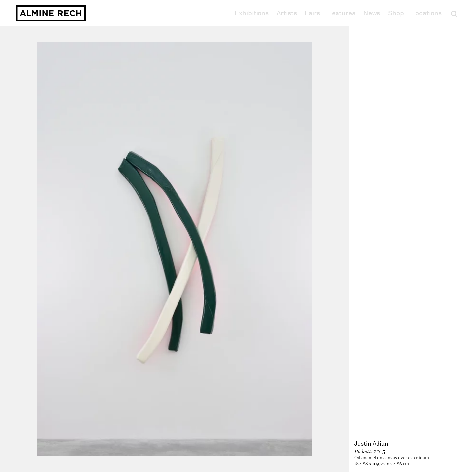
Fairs (312, 13)
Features (342, 13)
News (372, 13)
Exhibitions (252, 13)
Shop (396, 13)
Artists (287, 13)
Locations (427, 13)
